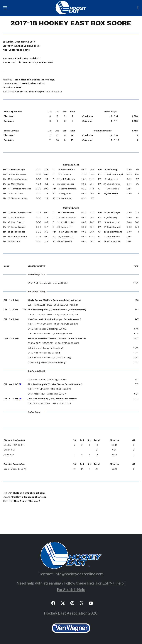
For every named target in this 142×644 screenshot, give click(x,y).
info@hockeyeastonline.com (79, 574)
